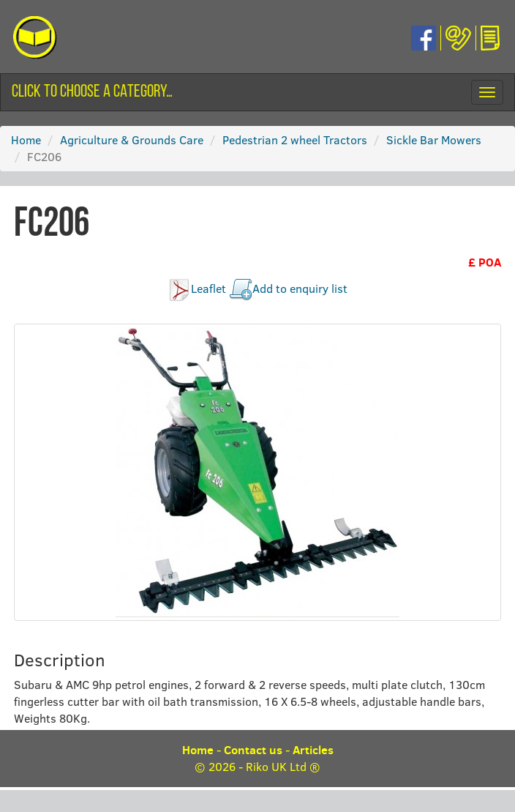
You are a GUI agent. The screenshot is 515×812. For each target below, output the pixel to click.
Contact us (253, 750)
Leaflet (208, 288)
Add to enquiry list (300, 288)
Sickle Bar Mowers (434, 139)
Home (26, 139)
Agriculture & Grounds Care (132, 139)
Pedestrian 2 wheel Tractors (295, 139)
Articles (313, 750)
